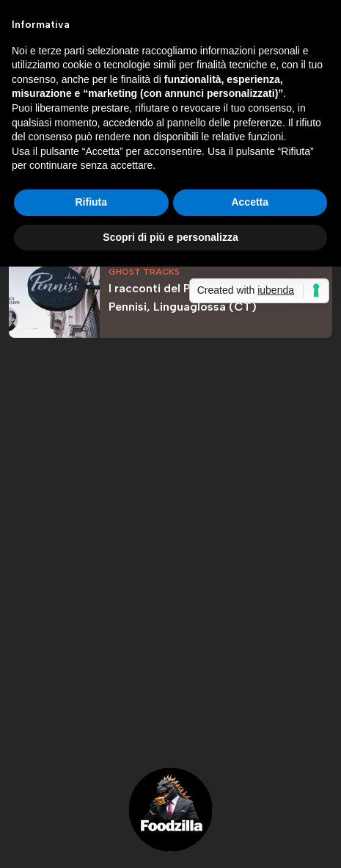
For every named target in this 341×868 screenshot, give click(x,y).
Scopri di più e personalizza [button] (170, 237)
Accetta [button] (250, 202)
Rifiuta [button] (91, 202)
